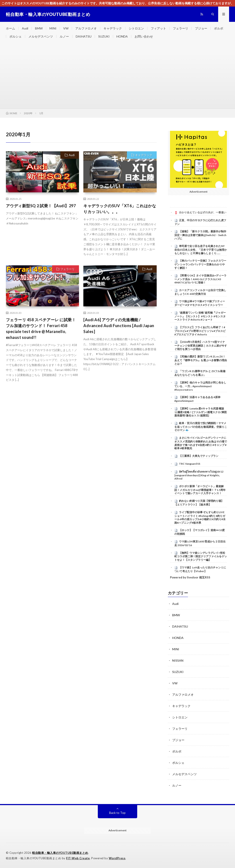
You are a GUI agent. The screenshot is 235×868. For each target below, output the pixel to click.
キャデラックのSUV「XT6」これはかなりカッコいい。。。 (120, 209)
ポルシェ (16, 36)
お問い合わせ (144, 36)
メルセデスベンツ (41, 36)
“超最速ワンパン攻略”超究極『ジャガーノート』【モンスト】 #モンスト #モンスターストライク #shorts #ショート (200, 316)
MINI (53, 28)
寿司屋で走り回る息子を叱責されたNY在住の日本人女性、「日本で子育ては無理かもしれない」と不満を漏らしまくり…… (201, 250)
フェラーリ (181, 28)
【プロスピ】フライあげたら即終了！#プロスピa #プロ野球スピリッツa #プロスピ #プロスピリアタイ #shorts (200, 331)
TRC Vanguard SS (190, 464)
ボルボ (219, 28)
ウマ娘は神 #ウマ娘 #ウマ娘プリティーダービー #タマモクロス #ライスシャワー (200, 303)
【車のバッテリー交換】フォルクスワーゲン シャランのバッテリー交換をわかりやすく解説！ (200, 264)
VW (66, 28)
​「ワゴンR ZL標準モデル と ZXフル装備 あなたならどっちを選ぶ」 (200, 373)
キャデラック (113, 28)
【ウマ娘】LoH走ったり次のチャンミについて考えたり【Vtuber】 (200, 569)
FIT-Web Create (78, 858)
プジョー (201, 28)
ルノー (64, 36)
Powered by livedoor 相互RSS (190, 577)
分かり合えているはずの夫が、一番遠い (203, 212)
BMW (39, 28)
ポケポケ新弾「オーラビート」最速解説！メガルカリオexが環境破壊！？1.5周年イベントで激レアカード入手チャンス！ (200, 490)
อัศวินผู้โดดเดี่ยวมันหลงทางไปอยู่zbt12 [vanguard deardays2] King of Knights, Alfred (199, 475)
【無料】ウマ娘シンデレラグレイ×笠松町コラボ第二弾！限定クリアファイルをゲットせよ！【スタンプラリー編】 (201, 556)
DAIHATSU (84, 36)
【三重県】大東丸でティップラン (199, 456)
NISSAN (178, 660)
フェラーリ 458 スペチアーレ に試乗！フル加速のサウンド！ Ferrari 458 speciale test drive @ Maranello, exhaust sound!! (41, 329)
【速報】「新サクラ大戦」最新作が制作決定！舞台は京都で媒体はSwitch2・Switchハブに (200, 235)
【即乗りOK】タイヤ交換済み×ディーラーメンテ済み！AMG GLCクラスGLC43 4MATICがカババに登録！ (200, 279)
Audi (25, 28)
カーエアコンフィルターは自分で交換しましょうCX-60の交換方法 (200, 292)
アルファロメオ (86, 28)
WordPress (117, 858)
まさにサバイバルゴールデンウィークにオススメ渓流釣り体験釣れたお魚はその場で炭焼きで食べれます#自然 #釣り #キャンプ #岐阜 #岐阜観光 (201, 443)
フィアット (158, 28)
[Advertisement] (117, 76)
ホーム (11, 28)
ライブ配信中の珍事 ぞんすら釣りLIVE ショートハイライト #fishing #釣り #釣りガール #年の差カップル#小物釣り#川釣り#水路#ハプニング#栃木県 (200, 517)
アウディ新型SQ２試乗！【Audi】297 (41, 206)
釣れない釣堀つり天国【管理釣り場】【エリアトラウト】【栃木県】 (199, 503)
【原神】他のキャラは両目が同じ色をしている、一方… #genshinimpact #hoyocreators (200, 386)
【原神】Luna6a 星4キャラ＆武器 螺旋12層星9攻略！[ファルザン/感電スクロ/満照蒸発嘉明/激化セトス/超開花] (201, 412)
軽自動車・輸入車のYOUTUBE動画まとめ (60, 853)
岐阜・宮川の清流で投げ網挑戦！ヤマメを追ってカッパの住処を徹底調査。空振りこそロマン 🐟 (201, 427)
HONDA (122, 36)
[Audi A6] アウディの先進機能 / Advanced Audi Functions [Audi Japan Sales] (119, 326)
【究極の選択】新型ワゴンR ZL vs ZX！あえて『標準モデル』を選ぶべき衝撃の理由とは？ (201, 360)
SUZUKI (104, 36)
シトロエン (136, 28)
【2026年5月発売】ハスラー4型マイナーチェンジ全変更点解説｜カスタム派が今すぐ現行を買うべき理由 (201, 345)
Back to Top (117, 813)
